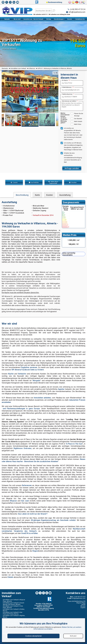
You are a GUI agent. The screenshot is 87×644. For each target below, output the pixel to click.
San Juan (25, 501)
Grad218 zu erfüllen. (30, 533)
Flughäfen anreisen (29, 367)
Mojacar (13, 501)
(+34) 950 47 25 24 (78, 9)
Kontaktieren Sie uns (80, 20)
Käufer (11, 374)
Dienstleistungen (59, 19)
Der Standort (76, 119)
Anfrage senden (72, 168)
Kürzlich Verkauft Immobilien (38, 20)
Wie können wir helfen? (70, 101)
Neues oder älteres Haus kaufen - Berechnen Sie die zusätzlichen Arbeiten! (43, 460)
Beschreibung (22, 195)
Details (10, 577)
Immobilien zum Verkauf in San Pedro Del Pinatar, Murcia (13, 613)
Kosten (50, 195)
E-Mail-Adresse (68, 87)
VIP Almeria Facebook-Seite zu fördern (28, 370)
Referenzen (27, 485)
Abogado (37, 381)
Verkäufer (22, 374)
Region (35, 551)
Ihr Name (66, 80)
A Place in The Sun (74, 444)
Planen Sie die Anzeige (77, 115)
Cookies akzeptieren (33, 636)
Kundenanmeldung (54, 2)
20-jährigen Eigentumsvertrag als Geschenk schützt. (53, 520)
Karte (37, 195)
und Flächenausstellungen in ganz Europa (21, 409)
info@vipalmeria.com (77, 12)
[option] (30, 120)
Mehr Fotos (76, 124)
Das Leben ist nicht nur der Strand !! (33, 514)
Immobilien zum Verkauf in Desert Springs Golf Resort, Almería (13, 604)
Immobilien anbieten (42, 398)
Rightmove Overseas (23, 448)
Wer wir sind (17, 19)
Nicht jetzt (73, 636)
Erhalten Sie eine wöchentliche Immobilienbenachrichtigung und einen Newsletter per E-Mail (71, 157)
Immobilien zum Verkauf (28, 20)
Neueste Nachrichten (70, 20)
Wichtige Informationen (49, 20)
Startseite (7, 19)
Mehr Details (76, 121)
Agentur (61, 389)
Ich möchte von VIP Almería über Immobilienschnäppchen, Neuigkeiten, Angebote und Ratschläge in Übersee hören (72, 146)
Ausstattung (65, 195)
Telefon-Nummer (68, 94)
